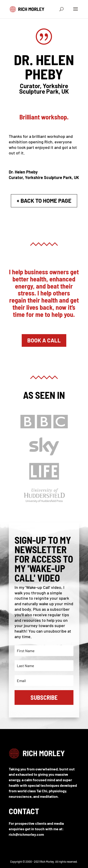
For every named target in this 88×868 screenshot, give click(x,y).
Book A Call (44, 340)
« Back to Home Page (44, 201)
